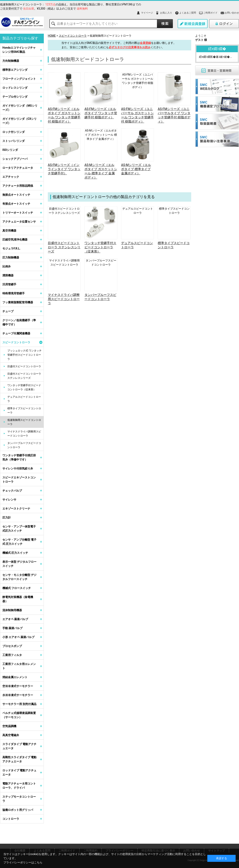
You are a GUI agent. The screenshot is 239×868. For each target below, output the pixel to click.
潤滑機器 (8, 275)
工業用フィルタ (12, 655)
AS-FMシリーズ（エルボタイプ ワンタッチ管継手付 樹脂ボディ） (101, 113)
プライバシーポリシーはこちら (23, 862)
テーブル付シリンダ (15, 97)
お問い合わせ (232, 13)
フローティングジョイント (19, 79)
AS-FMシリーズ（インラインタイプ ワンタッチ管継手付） (64, 169)
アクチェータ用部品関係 (18, 186)
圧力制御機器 (11, 257)
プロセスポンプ (12, 646)
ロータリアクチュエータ (18, 168)
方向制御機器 (11, 61)
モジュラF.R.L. (11, 248)
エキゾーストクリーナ (16, 509)
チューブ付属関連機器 (16, 333)
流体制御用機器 (12, 610)
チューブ (8, 311)
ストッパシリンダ (14, 141)
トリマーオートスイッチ (18, 213)
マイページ (147, 13)
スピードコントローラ (73, 36)
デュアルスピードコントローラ (24, 399)
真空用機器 (9, 231)
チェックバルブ (12, 491)
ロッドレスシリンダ (15, 88)
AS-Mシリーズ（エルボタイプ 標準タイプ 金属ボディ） (136, 169)
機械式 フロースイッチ (17, 588)
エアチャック (11, 177)
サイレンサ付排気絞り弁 (18, 468)
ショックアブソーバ (15, 159)
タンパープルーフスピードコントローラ (24, 445)
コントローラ (11, 819)
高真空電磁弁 (11, 735)
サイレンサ (9, 500)
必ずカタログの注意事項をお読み (130, 47)
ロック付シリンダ (14, 132)
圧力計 (7, 517)
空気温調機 (9, 726)
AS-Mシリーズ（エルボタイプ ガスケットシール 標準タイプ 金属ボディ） (101, 135)
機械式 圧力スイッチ (15, 553)
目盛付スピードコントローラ (24, 366)
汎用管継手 (9, 284)
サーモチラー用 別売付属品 (19, 704)
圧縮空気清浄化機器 (15, 240)
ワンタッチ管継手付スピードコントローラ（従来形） (100, 247)
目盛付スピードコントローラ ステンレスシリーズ (64, 247)
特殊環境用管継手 (14, 293)
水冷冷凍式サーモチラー (18, 695)
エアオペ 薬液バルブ (15, 619)
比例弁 (7, 266)
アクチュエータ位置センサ (19, 222)
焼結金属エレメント (15, 677)
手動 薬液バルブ (12, 628)
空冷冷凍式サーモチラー (18, 686)
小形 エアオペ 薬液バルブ (18, 637)
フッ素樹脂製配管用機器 (18, 302)
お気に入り (166, 13)
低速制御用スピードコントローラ (111, 36)
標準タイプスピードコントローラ (24, 410)
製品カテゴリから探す (20, 38)
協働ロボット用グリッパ (18, 810)
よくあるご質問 (188, 13)
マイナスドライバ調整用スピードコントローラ (64, 299)
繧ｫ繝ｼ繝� (217, 49)
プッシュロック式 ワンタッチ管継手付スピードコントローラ (24, 355)
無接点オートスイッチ (16, 195)
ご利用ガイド (210, 13)
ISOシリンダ (10, 150)
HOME (52, 36)
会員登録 (145, 43)
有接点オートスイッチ (16, 204)
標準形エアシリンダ (15, 70)
